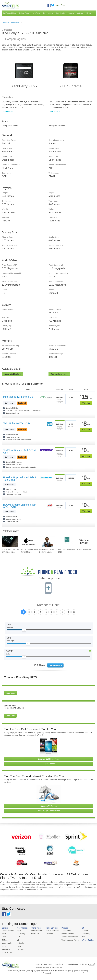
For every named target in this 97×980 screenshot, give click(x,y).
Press (63, 5)
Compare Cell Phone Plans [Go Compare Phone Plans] (49, 759)
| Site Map (84, 964)
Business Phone (24, 13)
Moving (89, 13)
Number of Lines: (49, 605)
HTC (19, 937)
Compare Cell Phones (11, 23)
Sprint (4, 937)
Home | (38, 964)
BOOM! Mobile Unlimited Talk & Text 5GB (20, 506)
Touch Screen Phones (69, 937)
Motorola (20, 943)
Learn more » (8, 112)
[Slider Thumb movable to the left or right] (24, 631)
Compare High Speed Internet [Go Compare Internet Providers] (49, 811)
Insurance (71, 13)
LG (18, 940)
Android (84, 931)
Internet (50, 13)
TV (44, 13)
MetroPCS (6, 949)
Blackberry (85, 934)
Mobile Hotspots (37, 931)
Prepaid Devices (67, 934)
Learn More (10, 693)
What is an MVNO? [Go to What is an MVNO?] (84, 549)
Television (49, 934)
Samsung (20, 949)
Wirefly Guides (87, 940)
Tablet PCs (35, 934)
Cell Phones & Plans (9, 13)
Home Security (60, 13)
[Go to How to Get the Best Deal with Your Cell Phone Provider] (47, 541)
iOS (82, 937)
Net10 (4, 946)
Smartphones (66, 931)
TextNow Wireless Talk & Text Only (20, 451)
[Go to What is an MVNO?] (84, 541)
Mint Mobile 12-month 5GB (18, 397)
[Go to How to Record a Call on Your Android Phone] (10, 541)
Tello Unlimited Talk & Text (18, 423)
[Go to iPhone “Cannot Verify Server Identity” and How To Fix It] (28, 541)
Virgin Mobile (7, 943)
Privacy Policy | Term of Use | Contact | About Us (60, 964)
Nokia (19, 946)
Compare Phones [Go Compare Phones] (49, 764)
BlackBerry (21, 934)
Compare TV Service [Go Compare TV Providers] (49, 806)
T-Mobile (5, 940)
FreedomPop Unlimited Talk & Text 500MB (20, 479)
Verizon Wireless (8, 931)
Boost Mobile (7, 952)
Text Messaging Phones (69, 940)
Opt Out (92, 964)
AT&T (4, 934)
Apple (19, 931)
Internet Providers (52, 931)
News (57, 5)
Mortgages (80, 13)
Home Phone (36, 13)
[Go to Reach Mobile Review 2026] (66, 541)
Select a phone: (50, 578)
